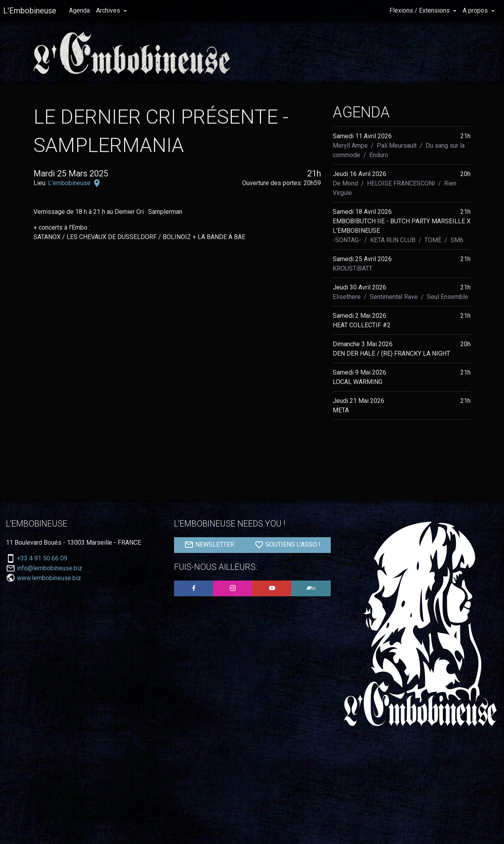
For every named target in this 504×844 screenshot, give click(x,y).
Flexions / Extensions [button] (420, 10)
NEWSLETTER (209, 545)
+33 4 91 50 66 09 (42, 558)
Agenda (79, 10)
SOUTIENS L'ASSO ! (287, 545)
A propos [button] (476, 10)
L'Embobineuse (30, 11)
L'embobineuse (70, 183)
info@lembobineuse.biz (50, 568)
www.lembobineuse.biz (49, 578)
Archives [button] (109, 10)
